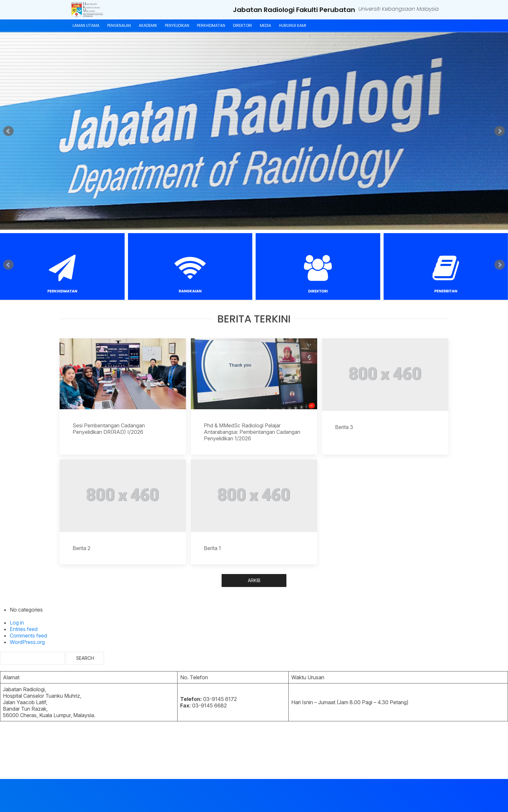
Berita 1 (212, 548)
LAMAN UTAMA (86, 25)
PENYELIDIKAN (177, 25)
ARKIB (254, 580)
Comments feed (28, 636)
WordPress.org (27, 642)
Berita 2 (81, 548)
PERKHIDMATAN (211, 25)
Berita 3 (344, 427)
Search (85, 658)
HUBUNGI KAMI (293, 25)
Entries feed (24, 629)
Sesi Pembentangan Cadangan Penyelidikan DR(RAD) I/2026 (109, 429)
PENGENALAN (119, 25)
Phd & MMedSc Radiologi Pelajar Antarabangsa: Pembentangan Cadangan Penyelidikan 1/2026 (252, 432)
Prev (8, 131)
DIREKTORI (242, 25)
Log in (17, 623)
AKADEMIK (148, 25)
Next (500, 131)
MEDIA (266, 25)
